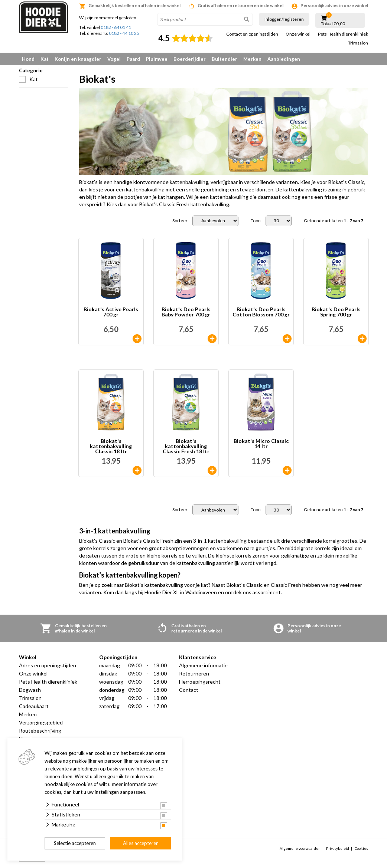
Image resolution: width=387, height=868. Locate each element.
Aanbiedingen (284, 59)
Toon (256, 221)
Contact (189, 690)
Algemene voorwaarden (300, 848)
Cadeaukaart (34, 706)
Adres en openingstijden (48, 665)
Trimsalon (358, 43)
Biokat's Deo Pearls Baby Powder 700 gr (186, 312)
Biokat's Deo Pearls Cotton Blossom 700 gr (261, 312)
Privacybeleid (338, 848)
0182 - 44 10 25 (124, 33)
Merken (252, 59)
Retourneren (194, 673)
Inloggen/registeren (284, 19)
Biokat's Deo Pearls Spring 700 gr (336, 312)
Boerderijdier (190, 59)
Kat (45, 59)
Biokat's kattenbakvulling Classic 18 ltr (111, 446)
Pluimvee (157, 59)
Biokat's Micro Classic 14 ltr (261, 444)
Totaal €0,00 (333, 24)
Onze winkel (298, 34)
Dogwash (30, 690)
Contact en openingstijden (252, 34)
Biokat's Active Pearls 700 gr (111, 312)
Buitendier (225, 59)
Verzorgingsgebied (41, 722)
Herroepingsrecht (200, 682)
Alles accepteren (141, 843)
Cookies (361, 848)
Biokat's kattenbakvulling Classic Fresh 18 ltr (186, 446)
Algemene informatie (203, 665)
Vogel (114, 59)
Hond (28, 59)
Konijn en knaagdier (78, 59)
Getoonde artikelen (334, 221)
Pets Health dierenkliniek (343, 34)
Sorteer (180, 221)
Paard (133, 59)
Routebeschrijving (40, 731)
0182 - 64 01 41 (116, 27)
